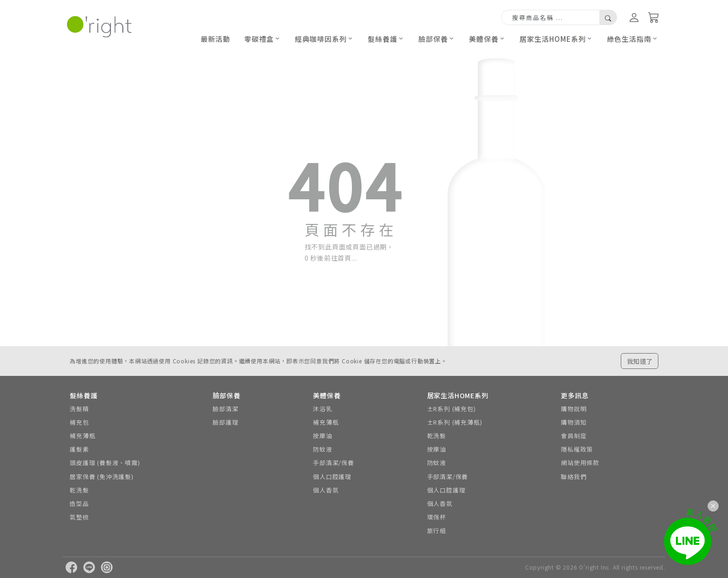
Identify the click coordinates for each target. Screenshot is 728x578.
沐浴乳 (322, 409)
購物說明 (574, 409)
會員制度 (574, 436)
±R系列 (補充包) (452, 409)
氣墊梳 (79, 517)
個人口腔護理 (332, 476)
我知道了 (640, 361)
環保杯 (437, 517)
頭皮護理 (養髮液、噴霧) (105, 463)
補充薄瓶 (82, 436)
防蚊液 (322, 449)
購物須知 (574, 422)
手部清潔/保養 (334, 463)
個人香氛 (326, 490)
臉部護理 (225, 422)
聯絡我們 (574, 476)
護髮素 (79, 449)
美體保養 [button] (484, 39)
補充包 (79, 422)
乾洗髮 (79, 490)
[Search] (550, 18)
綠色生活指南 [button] (629, 39)
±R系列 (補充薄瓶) (455, 422)
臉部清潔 (225, 409)
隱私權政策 (577, 449)
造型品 (79, 503)
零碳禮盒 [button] (259, 39)
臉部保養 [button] (433, 39)
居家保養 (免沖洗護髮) (102, 476)
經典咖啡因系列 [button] (321, 39)
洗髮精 (79, 409)
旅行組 (437, 530)
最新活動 (215, 39)
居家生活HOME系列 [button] (553, 39)
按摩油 (322, 436)
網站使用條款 (580, 463)
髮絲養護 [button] (383, 39)
